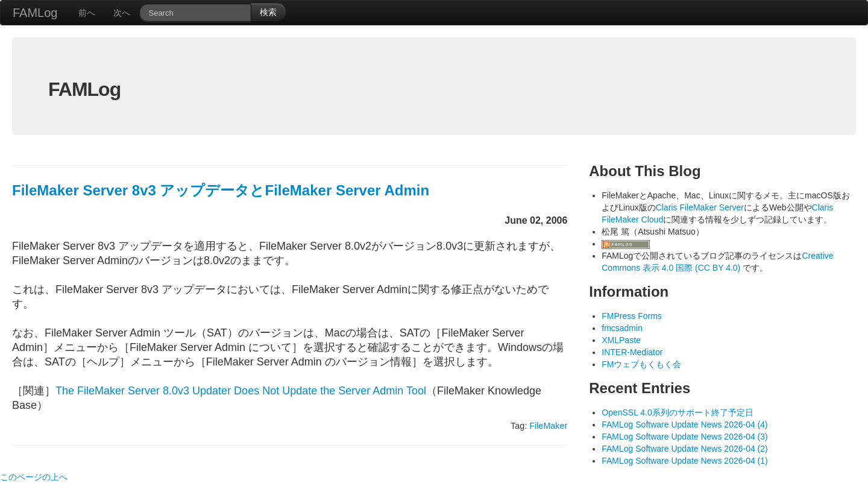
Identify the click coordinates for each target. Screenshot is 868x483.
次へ (122, 13)
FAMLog (35, 13)
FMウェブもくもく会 (641, 364)
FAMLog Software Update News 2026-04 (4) (684, 425)
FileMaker (548, 426)
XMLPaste (621, 340)
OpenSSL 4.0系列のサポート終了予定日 (678, 412)
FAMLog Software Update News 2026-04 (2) (684, 449)
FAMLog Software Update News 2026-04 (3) (684, 437)
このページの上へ (34, 477)
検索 (268, 12)
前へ (87, 13)
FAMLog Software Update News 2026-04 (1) (684, 461)
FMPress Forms (632, 316)
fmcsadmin (622, 328)
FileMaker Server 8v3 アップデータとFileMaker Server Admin (221, 190)
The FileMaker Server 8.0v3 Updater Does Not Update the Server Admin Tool (241, 391)
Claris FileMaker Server (700, 207)
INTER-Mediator (632, 352)
